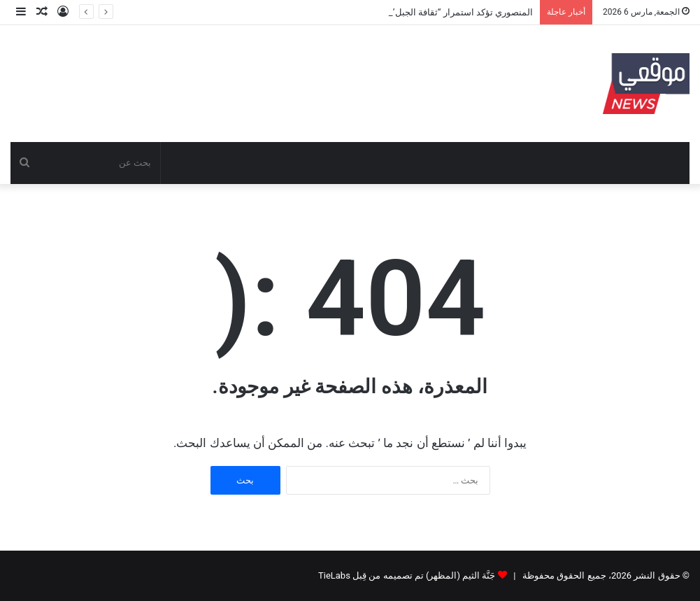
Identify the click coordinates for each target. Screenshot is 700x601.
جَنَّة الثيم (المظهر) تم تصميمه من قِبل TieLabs (407, 575)
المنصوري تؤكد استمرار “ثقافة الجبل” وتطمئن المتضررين (424, 12)
